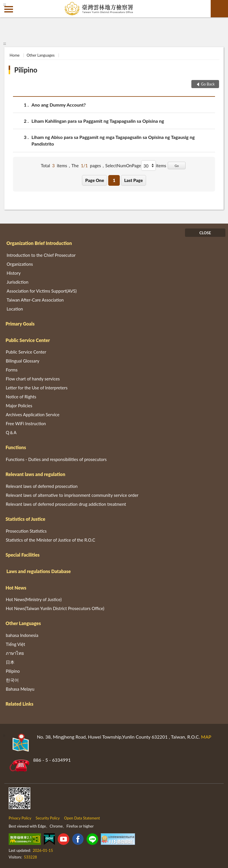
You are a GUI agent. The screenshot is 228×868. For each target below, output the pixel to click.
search (219, 9)
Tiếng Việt (15, 644)
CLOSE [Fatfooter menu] (205, 233)
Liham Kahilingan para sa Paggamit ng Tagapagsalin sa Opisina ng (98, 121)
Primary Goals (20, 324)
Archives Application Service (33, 415)
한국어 (12, 680)
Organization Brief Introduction (39, 243)
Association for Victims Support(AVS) (42, 291)
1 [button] (114, 180)
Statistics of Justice (25, 519)
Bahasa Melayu (20, 689)
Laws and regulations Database (39, 571)
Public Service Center (28, 340)
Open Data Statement (82, 818)
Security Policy (48, 818)
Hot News (16, 588)
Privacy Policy (20, 818)
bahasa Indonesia (22, 635)
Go (177, 166)
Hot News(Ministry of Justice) (34, 599)
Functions (16, 447)
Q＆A (11, 432)
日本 (10, 662)
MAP (206, 737)
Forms (12, 370)
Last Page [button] (133, 180)
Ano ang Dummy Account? (59, 105)
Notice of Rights (21, 397)
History (14, 273)
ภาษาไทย (15, 653)
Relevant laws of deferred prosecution (42, 486)
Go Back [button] (208, 84)
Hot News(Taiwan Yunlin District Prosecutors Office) (55, 608)
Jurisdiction (17, 282)
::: (5, 4)
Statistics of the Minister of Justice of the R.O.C (51, 540)
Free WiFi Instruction (26, 423)
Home (15, 55)
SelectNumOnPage (123, 166)
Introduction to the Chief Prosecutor (41, 255)
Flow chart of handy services (33, 379)
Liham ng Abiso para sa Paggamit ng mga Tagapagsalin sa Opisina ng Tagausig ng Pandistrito (113, 140)
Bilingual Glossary (23, 361)
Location (15, 309)
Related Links (19, 704)
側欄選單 (9, 9)
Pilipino (26, 70)
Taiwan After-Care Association (35, 300)
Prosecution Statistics (26, 531)
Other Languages (41, 55)
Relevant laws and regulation (35, 474)
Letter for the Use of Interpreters (37, 388)
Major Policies (19, 406)
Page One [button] (95, 180)
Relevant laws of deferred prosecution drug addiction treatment (66, 504)
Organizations (20, 264)
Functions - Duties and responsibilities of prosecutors (56, 459)
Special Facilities (23, 555)
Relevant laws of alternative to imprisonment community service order (72, 495)
